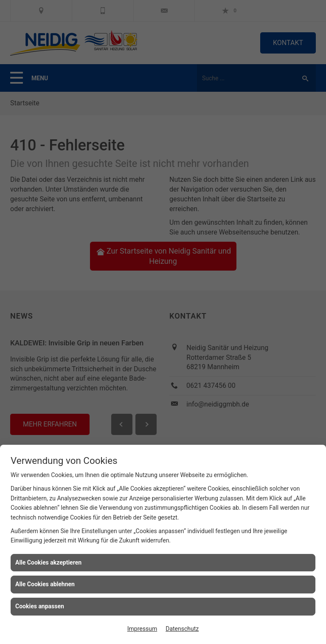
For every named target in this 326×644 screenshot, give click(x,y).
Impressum (142, 629)
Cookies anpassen (40, 606)
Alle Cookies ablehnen (45, 584)
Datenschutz (182, 629)
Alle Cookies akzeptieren (48, 562)
